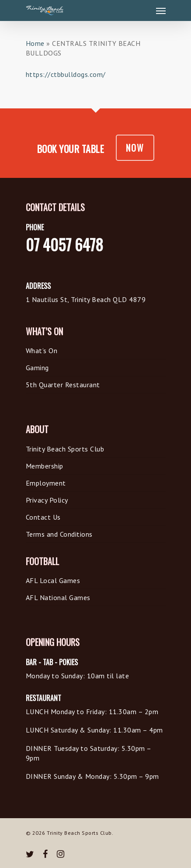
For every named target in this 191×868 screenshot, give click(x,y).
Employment (46, 483)
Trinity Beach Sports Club (65, 449)
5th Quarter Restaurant (63, 385)
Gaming (37, 368)
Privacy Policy (47, 500)
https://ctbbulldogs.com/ (66, 74)
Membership (45, 466)
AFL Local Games (53, 580)
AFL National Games (58, 597)
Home (35, 43)
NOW (135, 148)
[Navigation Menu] (161, 10)
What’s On (42, 351)
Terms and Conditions (59, 534)
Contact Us (43, 517)
